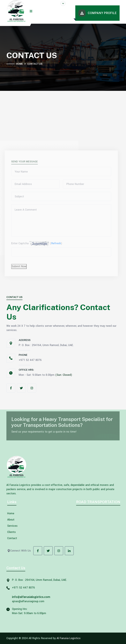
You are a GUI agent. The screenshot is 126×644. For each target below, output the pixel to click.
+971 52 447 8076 (30, 360)
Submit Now (18, 266)
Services (12, 526)
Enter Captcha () (36, 244)
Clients (11, 532)
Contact (12, 538)
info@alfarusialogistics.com (31, 597)
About (11, 520)
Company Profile (97, 13)
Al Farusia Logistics (69, 638)
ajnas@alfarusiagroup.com (28, 601)
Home (19, 64)
